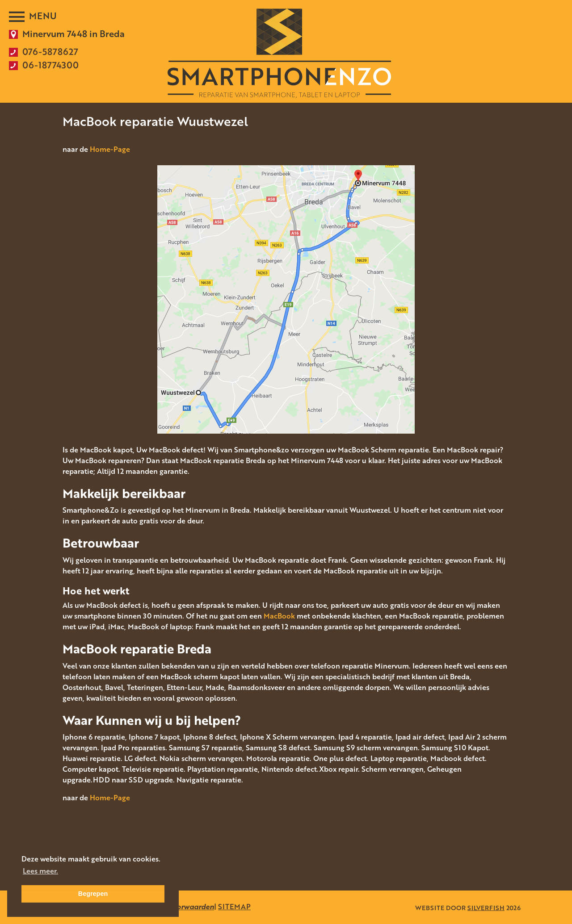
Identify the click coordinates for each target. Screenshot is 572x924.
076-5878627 (50, 51)
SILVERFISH (486, 907)
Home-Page (110, 149)
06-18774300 (50, 65)
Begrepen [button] (93, 894)
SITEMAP (234, 907)
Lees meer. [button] (40, 871)
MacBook (279, 616)
